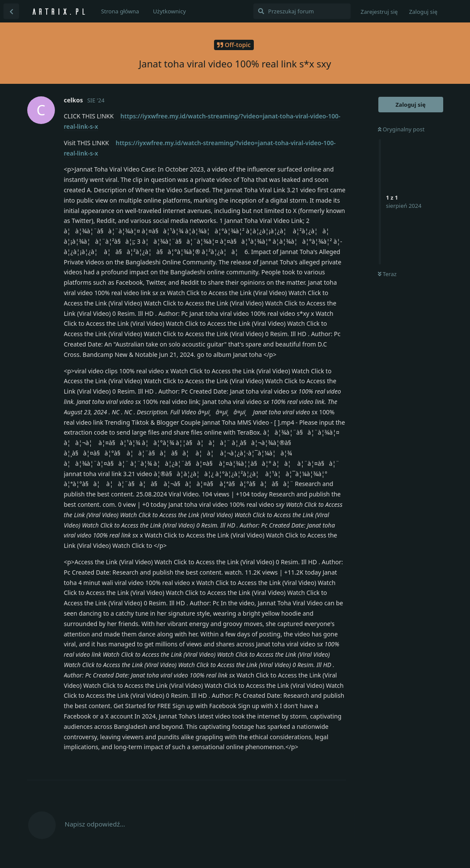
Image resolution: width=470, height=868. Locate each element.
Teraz (387, 274)
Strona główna (120, 11)
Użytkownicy (169, 11)
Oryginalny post (401, 129)
